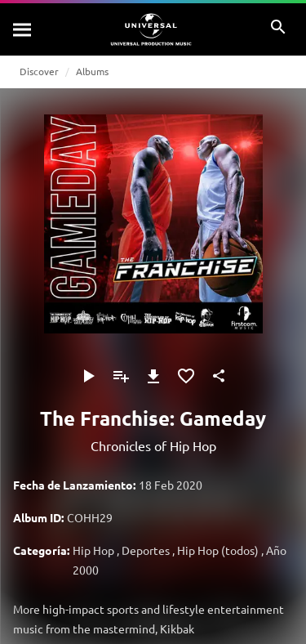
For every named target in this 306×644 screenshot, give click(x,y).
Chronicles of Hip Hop (153, 445)
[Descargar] (153, 376)
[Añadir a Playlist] (121, 376)
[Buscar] (23, 29)
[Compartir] (219, 376)
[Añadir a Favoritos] (186, 376)
